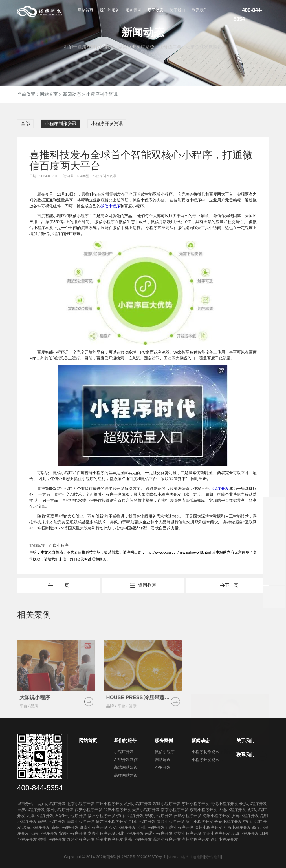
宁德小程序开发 (216, 833)
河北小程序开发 (130, 833)
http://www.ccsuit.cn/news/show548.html (178, 552)
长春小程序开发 (228, 822)
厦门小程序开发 (199, 822)
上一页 (62, 585)
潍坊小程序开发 (188, 833)
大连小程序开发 (232, 810)
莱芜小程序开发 (138, 839)
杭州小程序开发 (138, 804)
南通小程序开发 (159, 833)
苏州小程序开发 (195, 804)
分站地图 (213, 857)
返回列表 (147, 585)
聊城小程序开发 (245, 833)
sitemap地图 (179, 857)
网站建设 (163, 760)
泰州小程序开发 (81, 839)
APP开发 (163, 767)
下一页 (232, 585)
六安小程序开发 (122, 827)
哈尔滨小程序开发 (111, 822)
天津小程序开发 (146, 810)
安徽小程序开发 (73, 833)
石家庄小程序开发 (71, 816)
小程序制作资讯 (102, 94)
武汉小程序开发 (117, 810)
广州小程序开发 (109, 804)
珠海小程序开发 (36, 827)
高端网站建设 (126, 767)
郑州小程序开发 (60, 810)
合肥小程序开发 (188, 816)
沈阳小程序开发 (216, 816)
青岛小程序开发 (171, 822)
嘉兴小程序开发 (102, 833)
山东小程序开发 (180, 827)
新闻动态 (155, 10)
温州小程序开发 (167, 839)
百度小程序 (59, 545)
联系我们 (200, 10)
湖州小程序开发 (195, 839)
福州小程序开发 (102, 816)
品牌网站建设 (126, 775)
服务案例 (133, 10)
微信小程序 (110, 206)
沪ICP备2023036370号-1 (144, 857)
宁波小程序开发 (159, 816)
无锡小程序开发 (224, 804)
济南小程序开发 (245, 816)
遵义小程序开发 (224, 839)
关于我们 (177, 10)
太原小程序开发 (40, 816)
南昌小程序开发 (81, 822)
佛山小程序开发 (130, 816)
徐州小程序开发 (208, 827)
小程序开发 (219, 489)
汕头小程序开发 (65, 827)
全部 (25, 124)
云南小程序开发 (44, 833)
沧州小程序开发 (151, 827)
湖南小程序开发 (94, 827)
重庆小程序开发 (31, 810)
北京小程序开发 (81, 804)
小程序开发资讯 (107, 124)
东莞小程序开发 (203, 810)
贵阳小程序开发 (142, 822)
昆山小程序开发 (52, 804)
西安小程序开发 (89, 810)
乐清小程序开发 (109, 839)
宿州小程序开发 (52, 839)
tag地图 (197, 857)
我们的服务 (109, 10)
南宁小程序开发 (52, 822)
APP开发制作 (126, 760)
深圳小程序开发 (167, 804)
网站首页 (85, 10)
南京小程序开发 (175, 810)
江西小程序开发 (237, 827)
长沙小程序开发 (253, 804)
